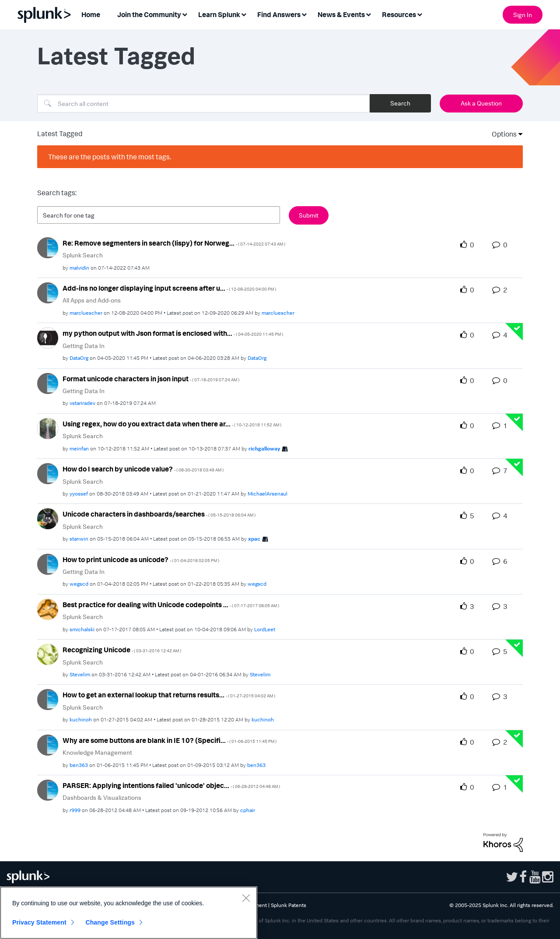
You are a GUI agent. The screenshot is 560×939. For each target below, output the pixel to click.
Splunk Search (83, 255)
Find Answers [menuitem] (279, 14)
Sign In (523, 15)
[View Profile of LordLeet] (265, 629)
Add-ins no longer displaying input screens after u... (169, 288)
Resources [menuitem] (399, 14)
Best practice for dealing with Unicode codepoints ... (171, 605)
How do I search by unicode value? (143, 469)
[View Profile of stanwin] (79, 539)
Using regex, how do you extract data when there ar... (172, 424)
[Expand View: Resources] (420, 14)
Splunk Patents (289, 905)
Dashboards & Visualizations (102, 797)
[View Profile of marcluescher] (86, 313)
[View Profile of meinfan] (79, 448)
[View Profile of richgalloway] (264, 448)
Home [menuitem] (91, 14)
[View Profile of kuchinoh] (81, 719)
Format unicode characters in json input (151, 379)
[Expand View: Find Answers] (304, 14)
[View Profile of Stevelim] (80, 674)
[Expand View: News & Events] (368, 14)
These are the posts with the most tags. (110, 157)
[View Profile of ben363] (79, 765)
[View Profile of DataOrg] (79, 358)
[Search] (203, 103)
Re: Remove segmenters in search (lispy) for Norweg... (174, 243)
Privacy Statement (39, 922)
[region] (129, 913)
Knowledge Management (97, 752)
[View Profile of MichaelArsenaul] (268, 494)
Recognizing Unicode (122, 650)
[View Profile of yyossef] (79, 494)
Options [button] (501, 134)
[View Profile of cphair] (248, 810)
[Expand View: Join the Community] (185, 14)
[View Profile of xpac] (254, 539)
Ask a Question (481, 103)
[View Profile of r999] (75, 810)
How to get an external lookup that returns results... (169, 695)
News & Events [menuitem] (341, 14)
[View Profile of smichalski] (82, 629)
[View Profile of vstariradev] (82, 403)
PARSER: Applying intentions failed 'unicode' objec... (171, 785)
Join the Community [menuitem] (149, 14)
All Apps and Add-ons (92, 300)
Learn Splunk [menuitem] (219, 14)
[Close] (246, 898)
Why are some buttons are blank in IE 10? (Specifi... (170, 740)
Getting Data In (84, 346)
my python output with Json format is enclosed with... (173, 333)
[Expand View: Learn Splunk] (244, 14)
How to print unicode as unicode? (141, 559)
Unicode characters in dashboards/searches (159, 514)
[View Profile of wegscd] (79, 584)
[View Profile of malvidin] (79, 268)
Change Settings (110, 922)
